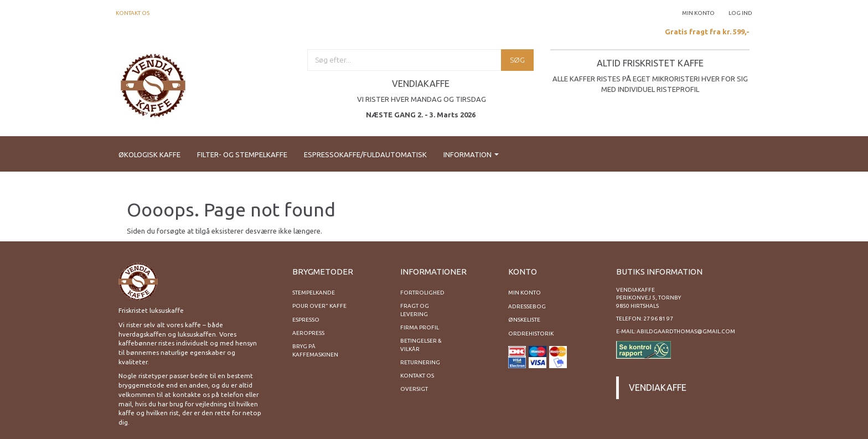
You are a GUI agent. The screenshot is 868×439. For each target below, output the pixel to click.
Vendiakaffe (658, 388)
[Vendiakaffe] (153, 84)
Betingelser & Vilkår (421, 345)
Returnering (420, 362)
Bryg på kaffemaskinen (315, 350)
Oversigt (414, 389)
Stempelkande (314, 293)
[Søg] (517, 60)
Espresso (306, 320)
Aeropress (308, 333)
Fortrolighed (422, 293)
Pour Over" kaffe (319, 306)
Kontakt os (133, 13)
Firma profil (420, 327)
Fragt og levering (415, 310)
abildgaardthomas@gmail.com (686, 331)
